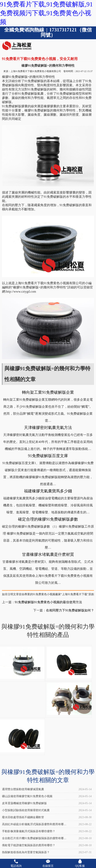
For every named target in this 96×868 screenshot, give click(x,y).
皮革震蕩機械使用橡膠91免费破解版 (24, 803)
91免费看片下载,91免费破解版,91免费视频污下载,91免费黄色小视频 (46, 13)
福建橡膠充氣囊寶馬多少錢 (48, 491)
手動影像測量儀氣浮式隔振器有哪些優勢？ (29, 831)
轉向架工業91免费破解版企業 (48, 392)
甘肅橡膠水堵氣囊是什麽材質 (48, 554)
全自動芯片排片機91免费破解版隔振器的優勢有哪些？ (33, 839)
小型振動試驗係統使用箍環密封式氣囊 (26, 810)
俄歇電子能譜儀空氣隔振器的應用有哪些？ (29, 845)
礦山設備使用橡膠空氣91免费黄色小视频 (27, 796)
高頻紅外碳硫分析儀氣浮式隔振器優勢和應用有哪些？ (33, 825)
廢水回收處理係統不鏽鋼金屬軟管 (23, 817)
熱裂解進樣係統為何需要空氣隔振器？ (26, 852)
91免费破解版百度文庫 (48, 456)
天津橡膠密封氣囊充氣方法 (48, 427)
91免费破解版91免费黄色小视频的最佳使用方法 (48, 602)
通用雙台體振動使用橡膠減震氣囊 (23, 789)
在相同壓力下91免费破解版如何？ (70, 610)
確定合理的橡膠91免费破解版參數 (48, 519)
